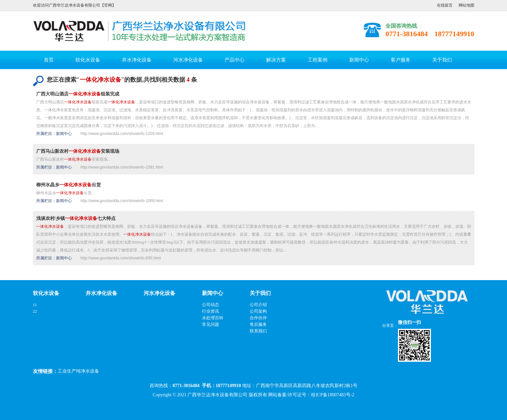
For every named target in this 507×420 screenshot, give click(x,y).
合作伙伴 (258, 318)
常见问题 (211, 324)
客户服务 (401, 60)
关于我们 (442, 60)
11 (35, 305)
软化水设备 (88, 60)
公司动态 (211, 305)
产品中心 (235, 60)
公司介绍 (258, 305)
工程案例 (318, 60)
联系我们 (258, 331)
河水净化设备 (188, 60)
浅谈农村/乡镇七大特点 (76, 218)
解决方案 (276, 60)
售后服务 (258, 324)
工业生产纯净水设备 (78, 371)
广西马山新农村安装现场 (78, 151)
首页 (49, 60)
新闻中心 (359, 60)
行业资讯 (211, 311)
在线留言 (445, 5)
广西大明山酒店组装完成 (78, 94)
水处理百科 (213, 318)
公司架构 (258, 311)
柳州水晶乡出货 (69, 185)
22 (35, 311)
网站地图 (466, 5)
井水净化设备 (137, 60)
